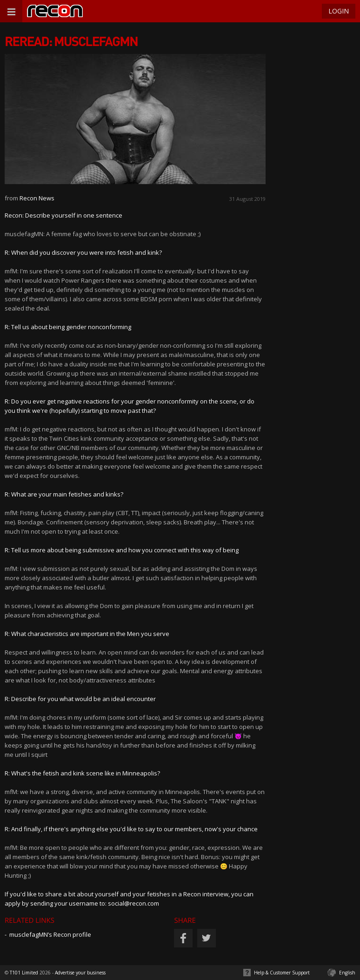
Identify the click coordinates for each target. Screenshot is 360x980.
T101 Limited (24, 973)
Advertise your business (80, 973)
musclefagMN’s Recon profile (50, 934)
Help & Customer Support (282, 973)
